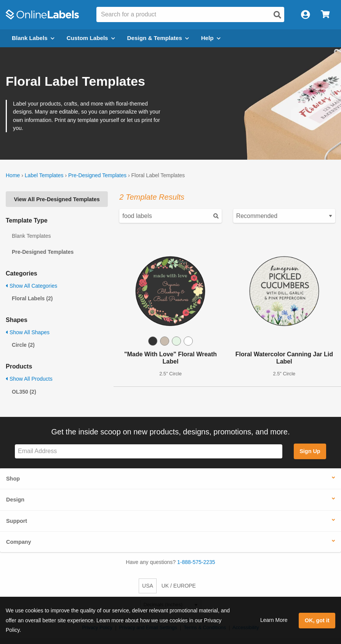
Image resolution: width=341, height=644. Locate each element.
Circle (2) (23, 345)
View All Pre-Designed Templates (57, 199)
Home (13, 175)
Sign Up (310, 451)
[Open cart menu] (325, 15)
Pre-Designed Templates (97, 175)
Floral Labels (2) (32, 298)
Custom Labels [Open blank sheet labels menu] (91, 38)
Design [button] (15, 500)
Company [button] (19, 542)
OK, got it (317, 620)
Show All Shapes (28, 332)
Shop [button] (13, 479)
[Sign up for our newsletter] (149, 451)
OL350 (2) (24, 392)
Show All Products (29, 379)
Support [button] (17, 521)
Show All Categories (31, 286)
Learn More (274, 620)
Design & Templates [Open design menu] (158, 38)
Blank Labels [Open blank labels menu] (33, 38)
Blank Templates (31, 236)
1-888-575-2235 (196, 562)
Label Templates (44, 175)
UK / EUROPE (179, 586)
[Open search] (277, 15)
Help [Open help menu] (211, 38)
